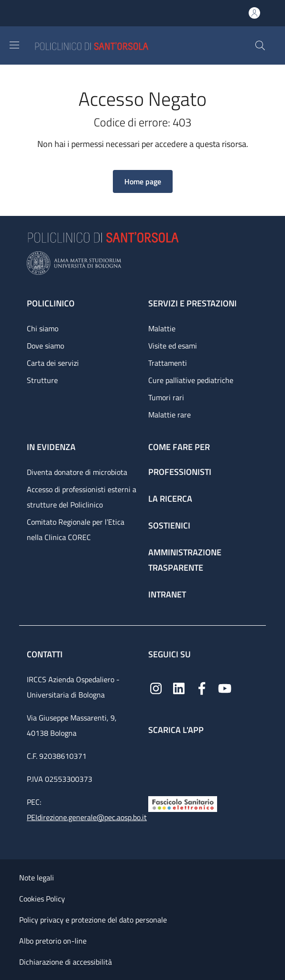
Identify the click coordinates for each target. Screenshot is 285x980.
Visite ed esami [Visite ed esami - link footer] (173, 346)
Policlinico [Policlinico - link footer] (51, 303)
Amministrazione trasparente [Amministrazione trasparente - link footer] (185, 560)
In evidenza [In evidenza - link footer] (51, 447)
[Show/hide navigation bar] (14, 45)
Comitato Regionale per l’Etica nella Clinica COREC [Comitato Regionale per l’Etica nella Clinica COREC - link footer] (76, 529)
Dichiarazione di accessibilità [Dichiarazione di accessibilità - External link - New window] (66, 962)
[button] (260, 45)
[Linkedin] (179, 687)
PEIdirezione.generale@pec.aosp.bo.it (87, 817)
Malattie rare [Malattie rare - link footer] (170, 415)
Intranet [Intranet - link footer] (167, 594)
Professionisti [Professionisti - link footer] (180, 472)
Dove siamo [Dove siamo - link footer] (45, 346)
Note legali (37, 878)
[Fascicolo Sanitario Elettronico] (183, 803)
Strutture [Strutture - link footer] (42, 380)
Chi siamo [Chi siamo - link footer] (43, 328)
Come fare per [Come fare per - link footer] (179, 447)
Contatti (46, 654)
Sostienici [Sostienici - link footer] (169, 525)
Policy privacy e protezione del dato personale (93, 920)
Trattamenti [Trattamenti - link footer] (168, 363)
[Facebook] (202, 687)
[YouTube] (225, 687)
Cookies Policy (42, 899)
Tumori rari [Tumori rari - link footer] (166, 397)
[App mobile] (156, 763)
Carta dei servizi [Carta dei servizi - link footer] (53, 363)
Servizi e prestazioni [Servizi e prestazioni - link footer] (192, 303)
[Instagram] (156, 687)
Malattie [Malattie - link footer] (162, 328)
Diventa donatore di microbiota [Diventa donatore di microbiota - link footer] (77, 472)
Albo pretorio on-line (53, 941)
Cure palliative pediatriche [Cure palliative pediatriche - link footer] (191, 380)
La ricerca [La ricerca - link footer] (170, 499)
